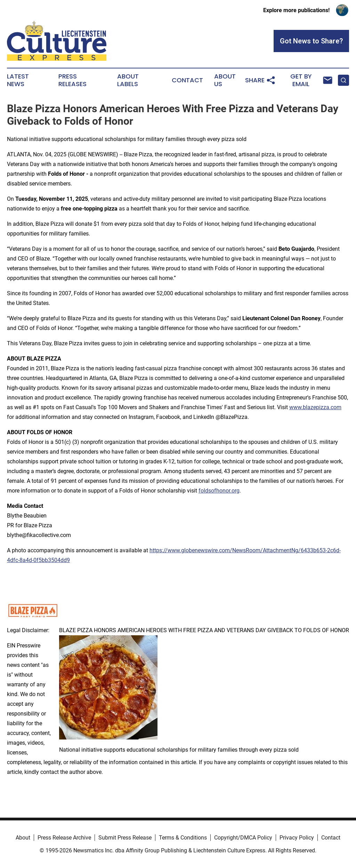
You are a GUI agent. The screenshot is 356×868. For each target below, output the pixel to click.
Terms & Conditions (183, 838)
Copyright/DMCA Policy (243, 838)
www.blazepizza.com (315, 407)
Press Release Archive (64, 838)
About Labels (128, 80)
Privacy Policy (297, 838)
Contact (187, 80)
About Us (225, 80)
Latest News (18, 80)
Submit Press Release (125, 838)
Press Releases (72, 80)
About (23, 838)
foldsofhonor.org (219, 491)
